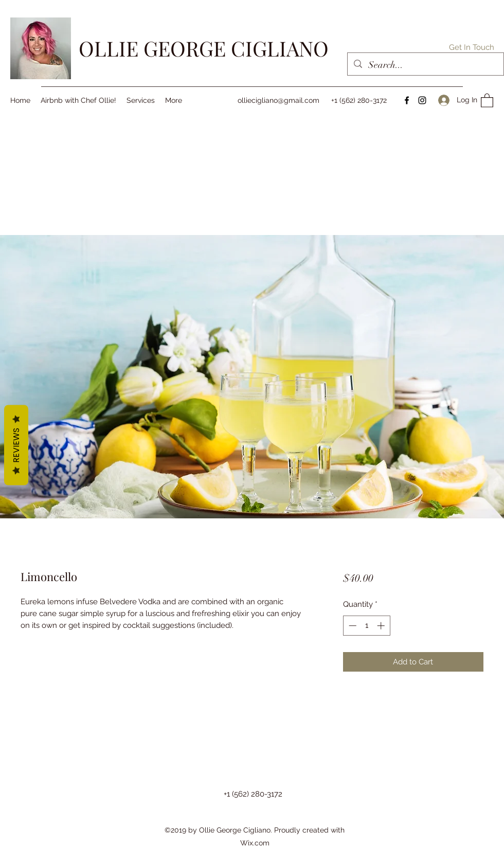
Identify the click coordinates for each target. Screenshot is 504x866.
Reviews (16, 445)
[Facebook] (407, 100)
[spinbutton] (366, 626)
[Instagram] (422, 100)
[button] (472, 47)
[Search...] (425, 65)
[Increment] (382, 626)
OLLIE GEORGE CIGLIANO (204, 48)
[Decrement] (352, 626)
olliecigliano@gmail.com (278, 100)
